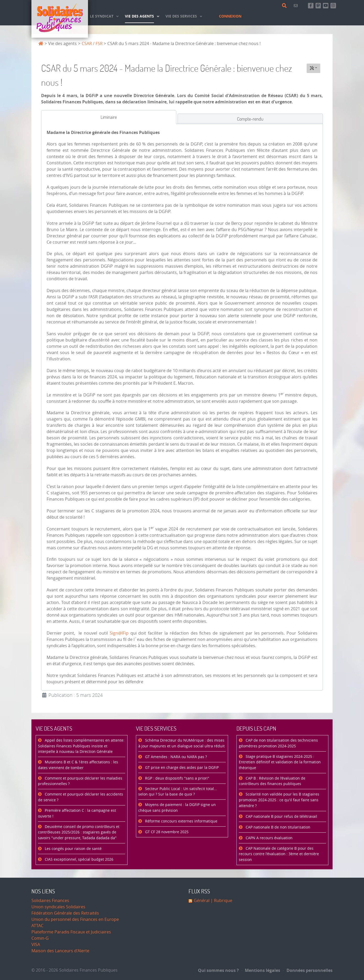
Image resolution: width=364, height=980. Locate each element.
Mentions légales (261, 970)
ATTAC (37, 926)
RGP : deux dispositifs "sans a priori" (177, 778)
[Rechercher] (285, 6)
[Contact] (297, 6)
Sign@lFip (119, 633)
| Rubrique (221, 901)
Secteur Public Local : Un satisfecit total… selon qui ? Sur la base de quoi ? (178, 792)
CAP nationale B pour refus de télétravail (281, 817)
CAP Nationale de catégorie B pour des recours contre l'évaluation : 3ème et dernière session (279, 854)
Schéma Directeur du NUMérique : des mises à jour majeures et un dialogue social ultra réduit (181, 743)
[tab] (109, 117)
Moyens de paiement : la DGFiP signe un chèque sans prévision (177, 808)
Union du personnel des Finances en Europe (75, 919)
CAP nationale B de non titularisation (277, 827)
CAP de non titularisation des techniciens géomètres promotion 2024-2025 (278, 743)
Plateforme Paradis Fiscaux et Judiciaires (71, 932)
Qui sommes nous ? (218, 970)
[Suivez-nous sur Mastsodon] (318, 6)
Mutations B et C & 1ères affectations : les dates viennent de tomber (78, 765)
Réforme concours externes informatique (181, 821)
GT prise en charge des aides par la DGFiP (181, 768)
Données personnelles (308, 970)
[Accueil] (60, 19)
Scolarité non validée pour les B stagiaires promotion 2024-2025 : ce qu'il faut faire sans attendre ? (279, 800)
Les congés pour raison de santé (73, 849)
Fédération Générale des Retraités (65, 913)
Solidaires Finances (50, 901)
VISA (36, 945)
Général (202, 901)
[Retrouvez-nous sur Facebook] (311, 6)
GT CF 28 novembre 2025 (166, 832)
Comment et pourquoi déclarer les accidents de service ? (81, 797)
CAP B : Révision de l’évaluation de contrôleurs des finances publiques (272, 781)
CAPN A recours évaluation (269, 838)
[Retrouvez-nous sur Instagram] (333, 6)
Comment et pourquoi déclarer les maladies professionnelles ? (80, 781)
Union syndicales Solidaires (58, 907)
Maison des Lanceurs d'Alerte (60, 951)
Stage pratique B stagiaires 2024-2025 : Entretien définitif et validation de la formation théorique (280, 762)
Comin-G (40, 938)
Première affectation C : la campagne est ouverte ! (77, 813)
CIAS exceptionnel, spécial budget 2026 (79, 859)
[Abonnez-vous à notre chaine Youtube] (326, 6)
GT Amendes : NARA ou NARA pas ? (175, 757)
